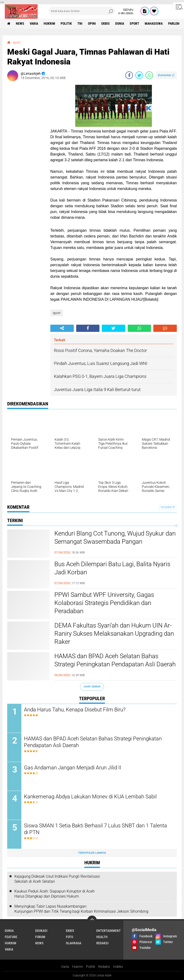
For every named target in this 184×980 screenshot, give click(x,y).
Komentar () (166, 75)
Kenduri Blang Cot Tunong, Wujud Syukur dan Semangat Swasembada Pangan (115, 537)
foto (69, 937)
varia (34, 23)
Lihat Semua (92, 687)
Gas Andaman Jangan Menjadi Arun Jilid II (73, 768)
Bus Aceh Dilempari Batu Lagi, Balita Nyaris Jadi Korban (112, 568)
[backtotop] (92, 920)
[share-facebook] (129, 75)
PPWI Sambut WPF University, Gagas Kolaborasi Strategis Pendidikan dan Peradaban (104, 603)
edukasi (41, 931)
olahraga (74, 943)
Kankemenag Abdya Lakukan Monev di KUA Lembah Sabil (90, 797)
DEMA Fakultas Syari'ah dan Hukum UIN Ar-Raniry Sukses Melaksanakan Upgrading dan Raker (114, 634)
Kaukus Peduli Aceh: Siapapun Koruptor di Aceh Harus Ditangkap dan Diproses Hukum (55, 894)
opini (92, 23)
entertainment (109, 931)
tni (80, 23)
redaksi (102, 943)
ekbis (106, 23)
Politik (91, 967)
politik (66, 23)
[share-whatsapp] (149, 75)
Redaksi (104, 967)
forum (40, 937)
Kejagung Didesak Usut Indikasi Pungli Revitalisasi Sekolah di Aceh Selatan (57, 879)
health (102, 937)
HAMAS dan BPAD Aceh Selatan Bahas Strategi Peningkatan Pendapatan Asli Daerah (115, 660)
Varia (65, 967)
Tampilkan (167, 507)
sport (134, 23)
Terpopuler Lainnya (92, 853)
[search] (82, 11)
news (20, 23)
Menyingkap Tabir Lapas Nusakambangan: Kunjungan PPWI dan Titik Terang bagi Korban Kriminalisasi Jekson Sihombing (81, 909)
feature (11, 937)
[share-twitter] (139, 75)
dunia (120, 23)
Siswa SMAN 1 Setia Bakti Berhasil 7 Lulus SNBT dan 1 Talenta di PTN (95, 829)
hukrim (49, 23)
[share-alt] (62, 328)
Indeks (118, 967)
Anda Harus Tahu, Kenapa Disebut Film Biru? (75, 710)
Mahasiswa (154, 23)
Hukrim (78, 967)
